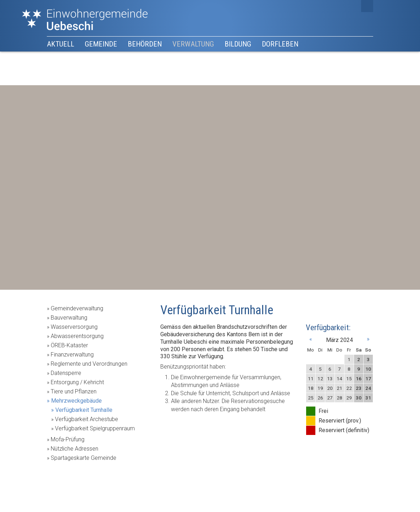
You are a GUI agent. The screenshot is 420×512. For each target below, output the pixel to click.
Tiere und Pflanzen (74, 391)
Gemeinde (101, 44)
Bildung (238, 44)
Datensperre (66, 373)
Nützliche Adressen (74, 449)
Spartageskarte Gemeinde (84, 458)
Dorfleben (280, 44)
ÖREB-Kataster (69, 345)
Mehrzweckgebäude (76, 401)
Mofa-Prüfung (68, 439)
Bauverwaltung (69, 318)
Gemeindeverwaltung (77, 308)
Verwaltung (193, 44)
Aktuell (60, 44)
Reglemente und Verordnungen (89, 364)
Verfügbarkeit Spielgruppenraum (95, 428)
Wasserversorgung (74, 327)
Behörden (145, 44)
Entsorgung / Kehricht (77, 382)
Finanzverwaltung (72, 355)
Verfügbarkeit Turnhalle (84, 410)
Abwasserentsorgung (77, 336)
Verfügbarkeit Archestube (87, 419)
